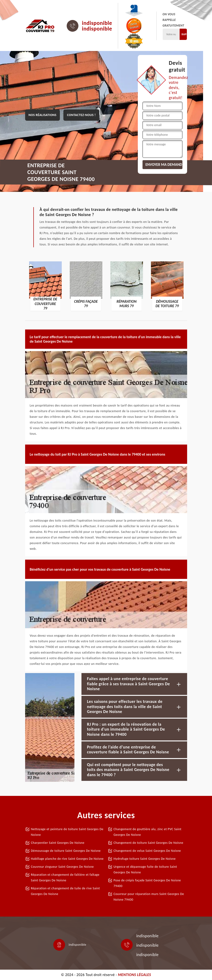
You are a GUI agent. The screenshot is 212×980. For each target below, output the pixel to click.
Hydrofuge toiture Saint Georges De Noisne (145, 859)
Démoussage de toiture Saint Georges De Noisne (66, 851)
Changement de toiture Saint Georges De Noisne (148, 843)
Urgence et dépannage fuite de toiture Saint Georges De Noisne (145, 870)
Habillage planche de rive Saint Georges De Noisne (67, 859)
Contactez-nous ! (81, 115)
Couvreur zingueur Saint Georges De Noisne (62, 867)
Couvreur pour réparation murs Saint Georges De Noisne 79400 (149, 897)
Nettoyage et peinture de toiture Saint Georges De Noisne (67, 832)
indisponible (97, 23)
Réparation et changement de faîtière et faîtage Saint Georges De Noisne (65, 877)
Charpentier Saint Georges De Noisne (58, 843)
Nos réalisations (43, 115)
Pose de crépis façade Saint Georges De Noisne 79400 (147, 883)
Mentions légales (134, 975)
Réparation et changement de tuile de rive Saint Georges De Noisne (66, 891)
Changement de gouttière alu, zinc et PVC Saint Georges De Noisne (148, 832)
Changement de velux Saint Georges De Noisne (147, 851)
